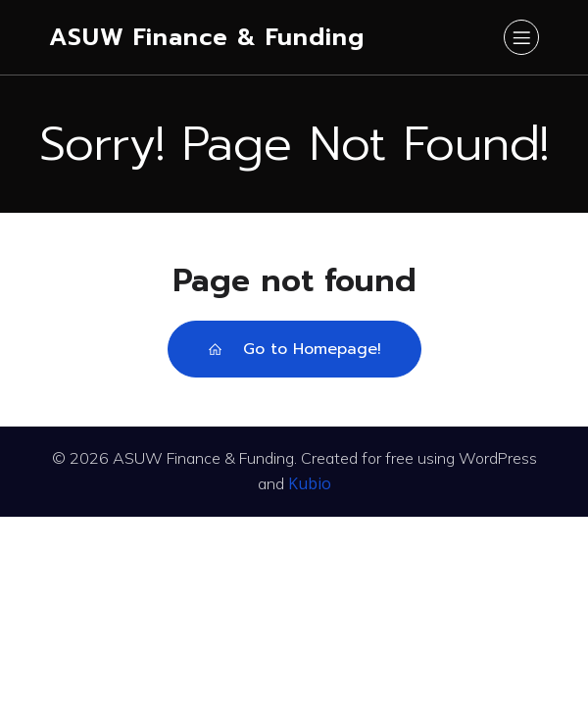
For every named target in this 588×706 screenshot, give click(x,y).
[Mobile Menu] (521, 37)
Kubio (310, 483)
